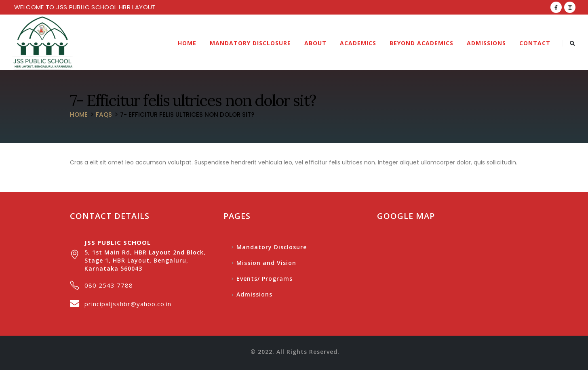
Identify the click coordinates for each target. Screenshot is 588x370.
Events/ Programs (264, 279)
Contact (535, 43)
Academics (358, 43)
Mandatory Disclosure (250, 43)
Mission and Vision (266, 263)
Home (187, 43)
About (315, 43)
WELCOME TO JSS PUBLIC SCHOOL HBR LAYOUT (85, 7)
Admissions (486, 43)
